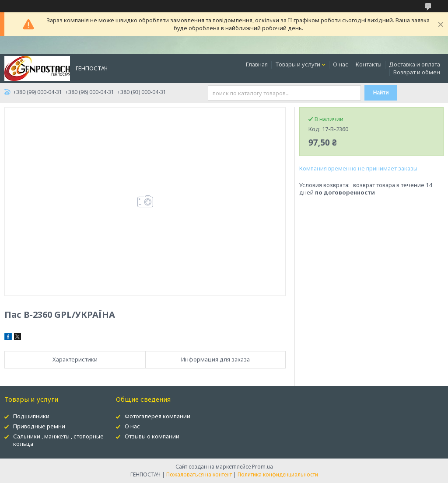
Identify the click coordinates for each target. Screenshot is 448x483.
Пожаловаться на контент (199, 474)
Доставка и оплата (415, 64)
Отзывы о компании (152, 436)
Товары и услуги (298, 64)
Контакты (369, 64)
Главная (257, 64)
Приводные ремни (39, 426)
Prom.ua (262, 467)
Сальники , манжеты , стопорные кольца (58, 440)
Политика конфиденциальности (278, 474)
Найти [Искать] (381, 93)
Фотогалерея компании (157, 416)
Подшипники (31, 416)
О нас (341, 64)
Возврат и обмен (417, 72)
